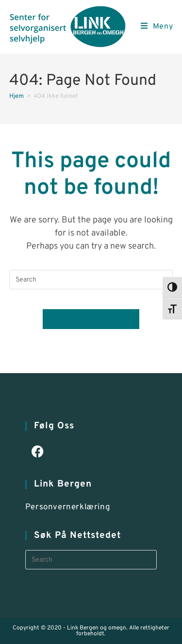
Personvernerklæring (68, 507)
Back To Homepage (91, 319)
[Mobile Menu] (157, 27)
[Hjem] (17, 96)
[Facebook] (38, 453)
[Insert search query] (91, 280)
